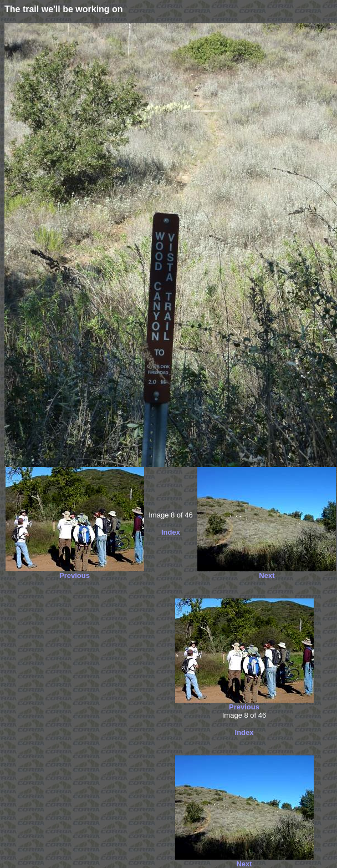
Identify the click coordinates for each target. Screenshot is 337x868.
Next (267, 575)
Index (171, 532)
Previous (75, 575)
